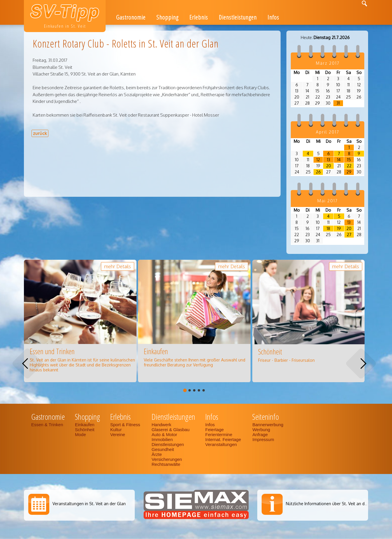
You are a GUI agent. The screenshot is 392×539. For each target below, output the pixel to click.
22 (349, 166)
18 (328, 228)
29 (349, 172)
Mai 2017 (328, 201)
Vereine (118, 434)
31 (338, 103)
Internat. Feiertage (224, 439)
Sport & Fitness (126, 425)
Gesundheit (163, 449)
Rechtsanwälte (166, 464)
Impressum (263, 439)
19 (339, 228)
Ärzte (157, 454)
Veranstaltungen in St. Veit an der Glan (89, 504)
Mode (80, 434)
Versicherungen (167, 459)
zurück (40, 133)
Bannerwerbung (268, 425)
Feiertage (215, 430)
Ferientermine (219, 434)
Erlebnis (199, 17)
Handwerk (162, 425)
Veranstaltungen (221, 444)
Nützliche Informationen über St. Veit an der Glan (332, 504)
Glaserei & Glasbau (171, 430)
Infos (273, 17)
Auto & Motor (164, 434)
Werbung (261, 430)
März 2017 (328, 63)
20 (329, 166)
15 (349, 160)
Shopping (167, 17)
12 (318, 160)
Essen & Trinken (48, 425)
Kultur (116, 430)
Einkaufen (85, 425)
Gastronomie (131, 17)
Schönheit (85, 430)
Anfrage (260, 434)
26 (318, 172)
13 (329, 160)
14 (339, 160)
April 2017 (328, 132)
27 (349, 235)
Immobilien (162, 439)
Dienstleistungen (238, 17)
